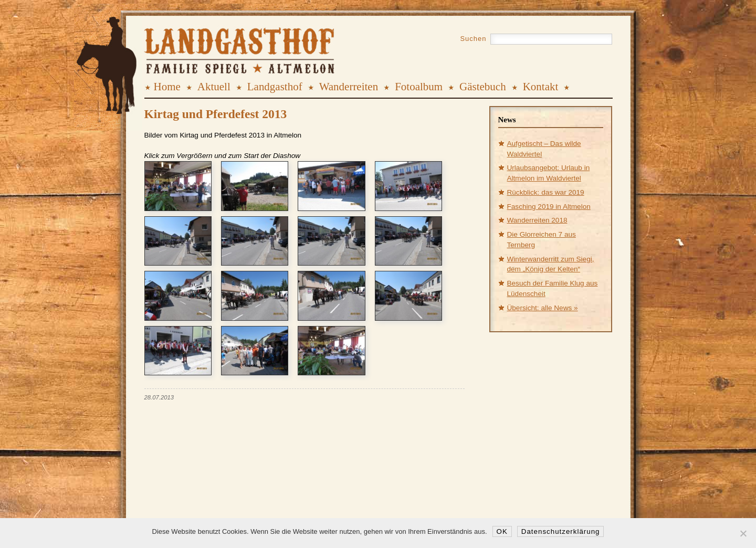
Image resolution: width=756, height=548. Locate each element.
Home (167, 87)
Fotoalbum (419, 87)
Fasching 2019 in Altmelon (549, 207)
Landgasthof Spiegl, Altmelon (206, 41)
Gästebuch (483, 87)
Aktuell (214, 87)
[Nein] (743, 533)
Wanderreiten (349, 87)
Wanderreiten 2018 (537, 220)
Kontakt (541, 87)
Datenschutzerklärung (561, 531)
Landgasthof (275, 87)
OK (502, 531)
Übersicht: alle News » (543, 308)
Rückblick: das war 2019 (546, 192)
